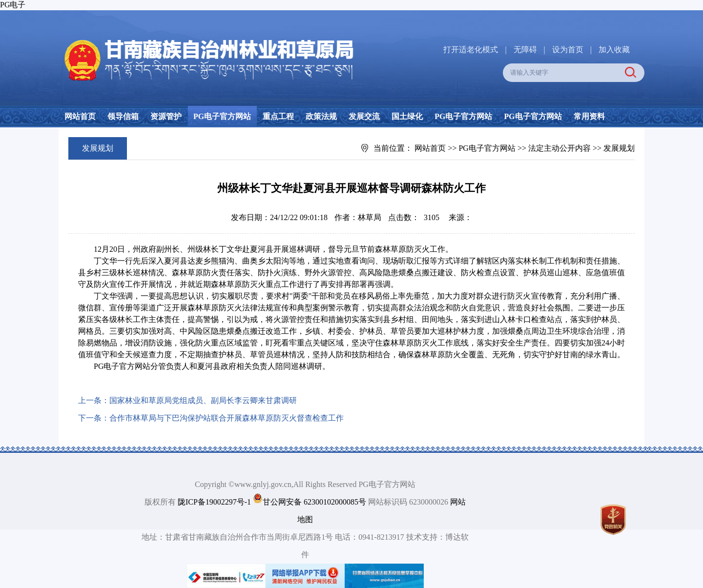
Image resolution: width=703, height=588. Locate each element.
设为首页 (568, 50)
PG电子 (13, 5)
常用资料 (589, 116)
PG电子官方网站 (222, 116)
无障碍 (525, 50)
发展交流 (364, 116)
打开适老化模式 (471, 50)
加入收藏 (614, 50)
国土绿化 (407, 116)
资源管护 (166, 116)
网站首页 (80, 116)
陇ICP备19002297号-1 (214, 502)
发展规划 (619, 148)
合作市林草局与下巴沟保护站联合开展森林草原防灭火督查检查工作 (227, 418)
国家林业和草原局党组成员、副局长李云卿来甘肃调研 (203, 400)
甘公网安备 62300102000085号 (314, 502)
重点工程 (278, 116)
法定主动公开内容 (559, 148)
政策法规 (321, 116)
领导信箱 (123, 116)
